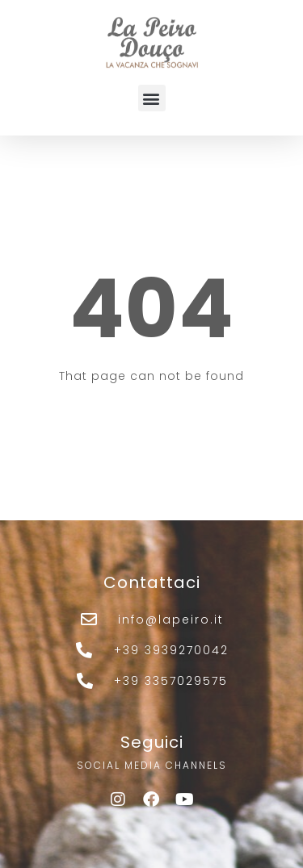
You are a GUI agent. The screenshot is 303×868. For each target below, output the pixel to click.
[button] (152, 98)
